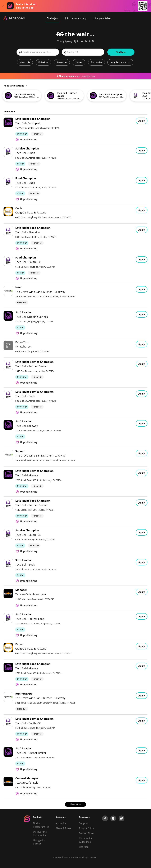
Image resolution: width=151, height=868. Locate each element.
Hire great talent (102, 18)
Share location (65, 76)
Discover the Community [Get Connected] (40, 834)
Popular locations (15, 86)
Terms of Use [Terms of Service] (86, 833)
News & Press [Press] (63, 828)
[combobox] (38, 52)
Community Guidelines (85, 840)
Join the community (76, 18)
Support (83, 823)
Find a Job (52, 18)
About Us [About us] (61, 823)
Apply (142, 121)
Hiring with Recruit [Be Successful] (39, 842)
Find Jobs (121, 52)
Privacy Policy (86, 828)
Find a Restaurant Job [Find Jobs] (41, 825)
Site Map (84, 847)
